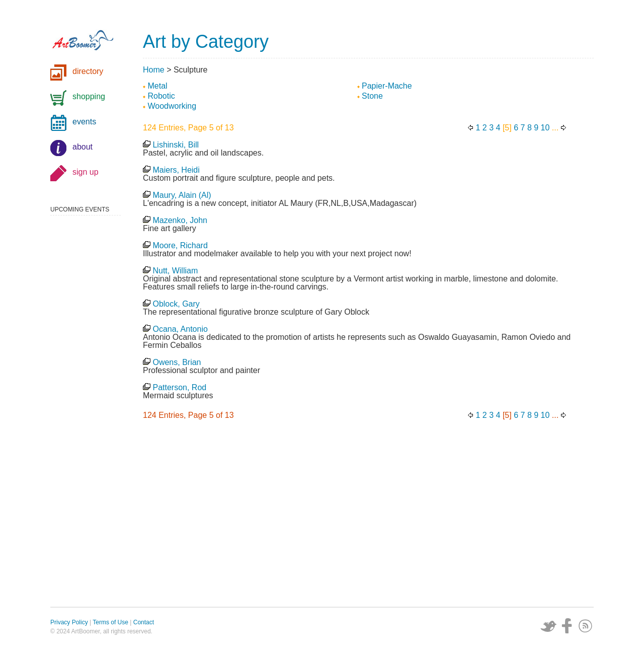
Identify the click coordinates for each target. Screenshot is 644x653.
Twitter (548, 626)
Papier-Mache (387, 86)
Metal (157, 86)
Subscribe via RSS (586, 626)
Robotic (161, 96)
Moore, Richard (180, 245)
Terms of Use (110, 622)
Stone (372, 96)
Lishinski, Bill (176, 145)
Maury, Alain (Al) (182, 195)
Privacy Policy (69, 622)
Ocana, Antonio (180, 329)
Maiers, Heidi (176, 170)
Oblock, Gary (176, 304)
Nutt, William (175, 271)
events (84, 122)
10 (545, 128)
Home (154, 70)
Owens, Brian (177, 362)
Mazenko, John (180, 220)
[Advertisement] (368, 516)
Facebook (567, 626)
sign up (86, 172)
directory (88, 71)
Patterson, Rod (179, 387)
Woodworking (172, 106)
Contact (144, 622)
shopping (89, 96)
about (83, 147)
